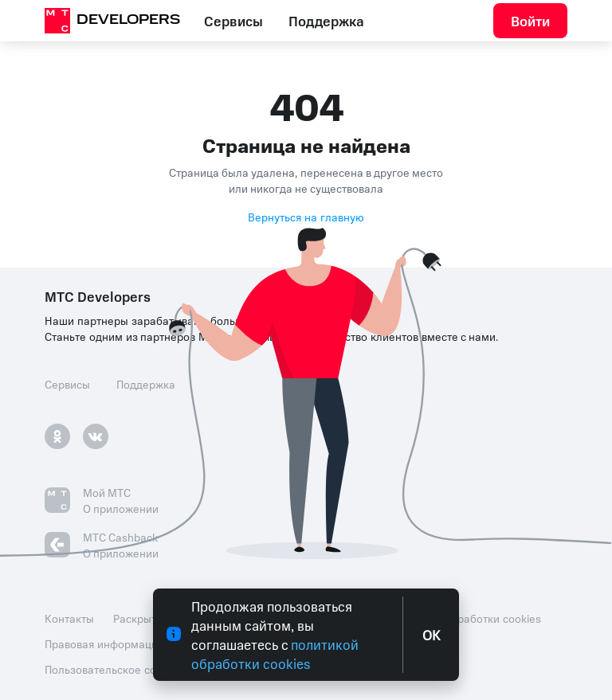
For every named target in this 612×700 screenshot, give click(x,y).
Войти (530, 21)
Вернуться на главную (306, 217)
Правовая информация (104, 643)
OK (431, 635)
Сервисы (233, 21)
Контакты (69, 618)
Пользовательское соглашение (126, 669)
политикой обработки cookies (275, 654)
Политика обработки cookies (467, 618)
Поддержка (326, 21)
